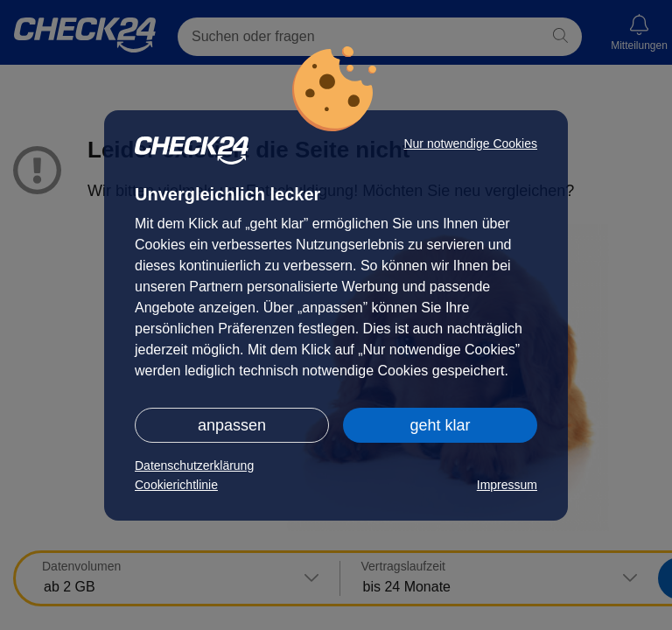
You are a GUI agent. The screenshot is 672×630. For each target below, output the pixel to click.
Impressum (507, 485)
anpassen (232, 425)
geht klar (440, 425)
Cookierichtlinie (176, 485)
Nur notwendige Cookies (470, 143)
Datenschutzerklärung (194, 465)
